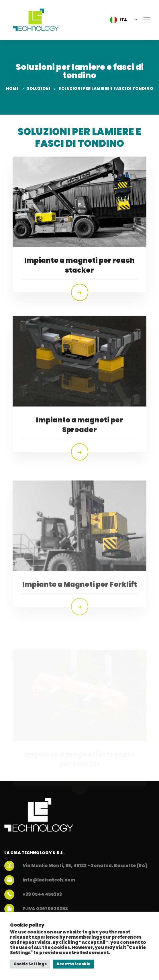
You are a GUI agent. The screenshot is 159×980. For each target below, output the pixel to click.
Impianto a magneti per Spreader (80, 447)
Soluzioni (39, 89)
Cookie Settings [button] (30, 964)
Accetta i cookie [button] (73, 964)
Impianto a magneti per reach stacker (79, 265)
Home (12, 89)
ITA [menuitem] (123, 20)
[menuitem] (122, 20)
